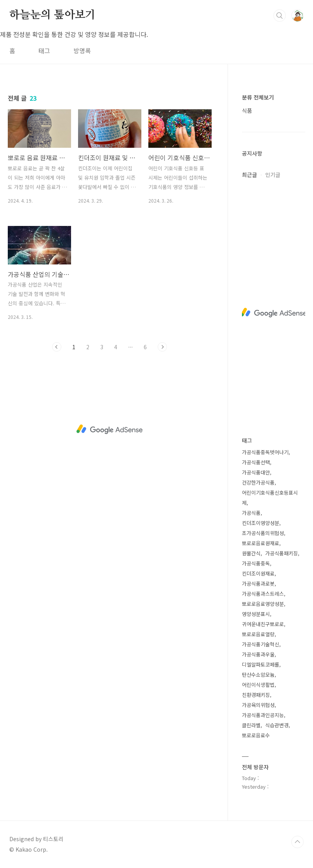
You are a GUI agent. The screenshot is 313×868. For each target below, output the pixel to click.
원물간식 (251, 553)
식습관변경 (277, 725)
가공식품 (251, 513)
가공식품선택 (256, 462)
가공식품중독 (256, 563)
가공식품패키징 (282, 553)
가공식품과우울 (258, 654)
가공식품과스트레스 (263, 594)
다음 (162, 347)
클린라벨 (251, 725)
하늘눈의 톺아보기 (52, 15)
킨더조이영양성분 (261, 523)
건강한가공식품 (258, 482)
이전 (57, 347)
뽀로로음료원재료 (261, 543)
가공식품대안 (256, 472)
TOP (297, 842)
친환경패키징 (256, 695)
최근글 (250, 175)
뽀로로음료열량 (258, 634)
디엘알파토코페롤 (261, 664)
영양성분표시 (256, 614)
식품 (247, 110)
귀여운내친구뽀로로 (263, 624)
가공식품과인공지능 (263, 715)
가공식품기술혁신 (261, 644)
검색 (280, 16)
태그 (44, 51)
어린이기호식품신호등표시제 (270, 498)
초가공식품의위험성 (263, 533)
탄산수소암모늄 (258, 675)
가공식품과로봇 (258, 584)
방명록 (82, 51)
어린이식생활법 (258, 685)
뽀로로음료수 (256, 735)
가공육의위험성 (258, 705)
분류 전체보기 (258, 97)
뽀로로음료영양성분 (263, 604)
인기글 (273, 175)
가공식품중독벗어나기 (265, 452)
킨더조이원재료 (258, 573)
